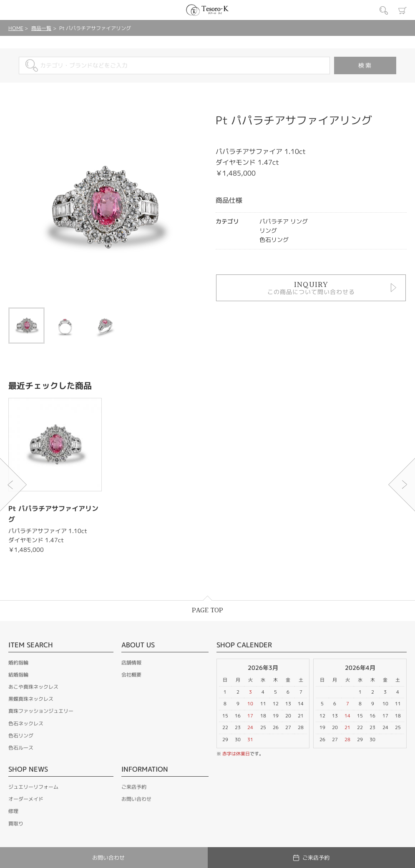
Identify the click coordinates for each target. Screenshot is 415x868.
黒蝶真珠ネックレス (31, 699)
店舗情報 (131, 663)
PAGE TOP (207, 610)
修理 (13, 811)
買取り (16, 824)
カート (402, 10)
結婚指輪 (18, 675)
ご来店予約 (134, 787)
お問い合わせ (136, 799)
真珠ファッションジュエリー (41, 711)
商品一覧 (41, 28)
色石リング (21, 736)
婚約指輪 (18, 663)
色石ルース (21, 748)
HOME (16, 28)
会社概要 (131, 675)
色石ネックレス (26, 723)
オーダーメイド (26, 799)
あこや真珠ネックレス (33, 687)
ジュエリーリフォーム (33, 787)
